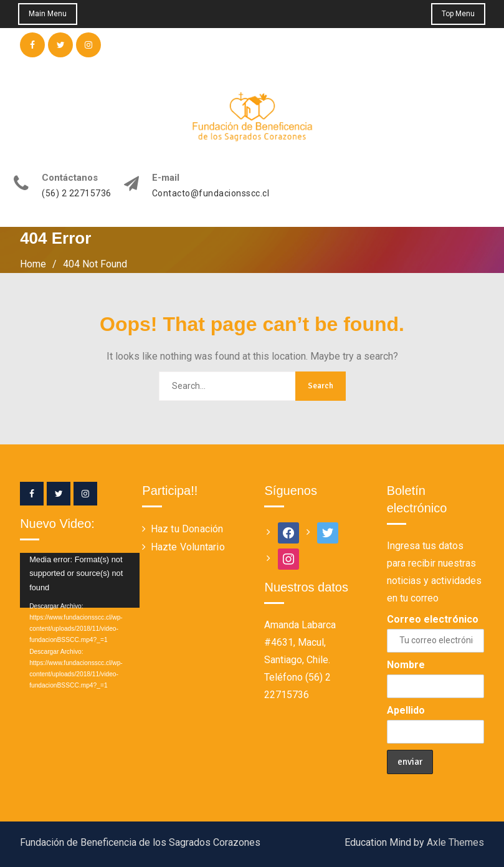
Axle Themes (455, 842)
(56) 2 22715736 (77, 194)
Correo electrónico (433, 619)
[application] (69, 580)
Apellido (406, 710)
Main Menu (48, 14)
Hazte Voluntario (188, 547)
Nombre (406, 665)
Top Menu (458, 14)
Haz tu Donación (187, 529)
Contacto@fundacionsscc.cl (211, 194)
